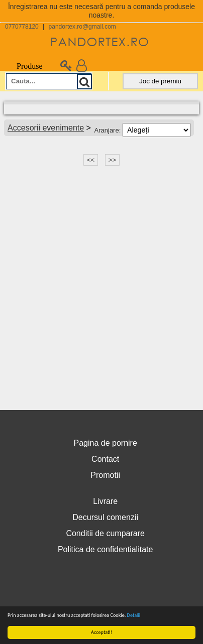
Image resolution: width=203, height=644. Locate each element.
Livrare (105, 501)
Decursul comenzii (105, 517)
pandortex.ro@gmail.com (82, 27)
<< (91, 160)
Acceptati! (101, 632)
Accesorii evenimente (46, 128)
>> (112, 160)
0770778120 (22, 27)
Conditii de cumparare (105, 533)
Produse (24, 66)
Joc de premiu (160, 81)
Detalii (134, 615)
